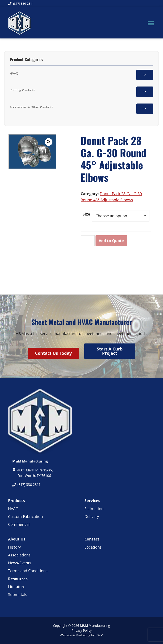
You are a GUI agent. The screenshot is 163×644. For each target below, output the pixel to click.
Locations (93, 547)
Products (16, 501)
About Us (17, 539)
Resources (18, 579)
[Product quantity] (88, 241)
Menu (151, 23)
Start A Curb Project (110, 351)
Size (86, 214)
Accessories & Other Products (31, 107)
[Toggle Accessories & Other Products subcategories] (145, 109)
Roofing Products (22, 90)
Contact (92, 539)
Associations (19, 555)
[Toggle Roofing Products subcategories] (145, 92)
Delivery (92, 516)
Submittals (18, 594)
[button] (49, 142)
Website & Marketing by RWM (81, 635)
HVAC (14, 73)
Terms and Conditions (28, 571)
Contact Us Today (53, 353)
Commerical (19, 524)
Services (92, 501)
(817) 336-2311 (21, 4)
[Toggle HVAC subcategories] (145, 75)
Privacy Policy (82, 630)
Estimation (94, 509)
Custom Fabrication (25, 516)
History (14, 547)
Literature (17, 587)
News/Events (20, 563)
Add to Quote (111, 241)
